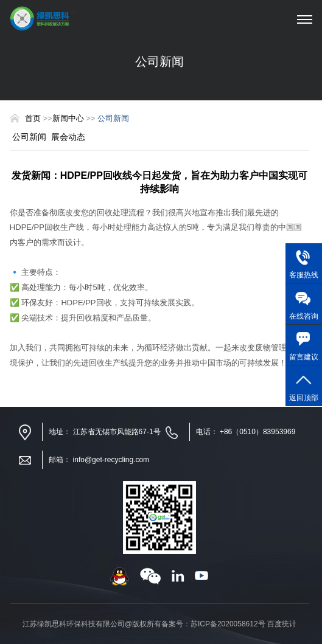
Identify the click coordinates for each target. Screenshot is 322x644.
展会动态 (68, 137)
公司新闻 (29, 137)
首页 (33, 118)
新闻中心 (69, 118)
